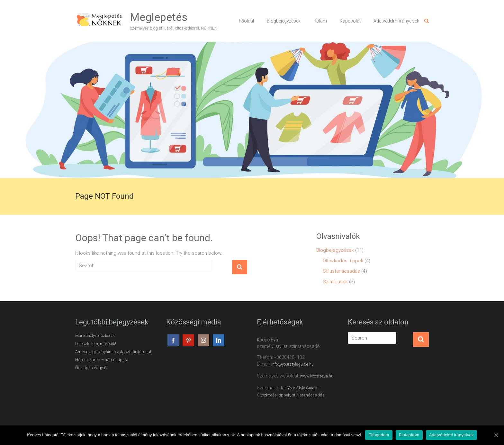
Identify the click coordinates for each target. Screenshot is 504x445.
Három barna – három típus (101, 360)
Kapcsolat (350, 21)
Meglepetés (159, 17)
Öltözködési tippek (343, 261)
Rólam (320, 21)
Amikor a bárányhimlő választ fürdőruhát (113, 352)
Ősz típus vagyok (91, 368)
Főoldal (246, 21)
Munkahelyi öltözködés (95, 336)
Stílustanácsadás (341, 271)
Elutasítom (409, 435)
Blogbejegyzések (284, 21)
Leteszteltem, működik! (96, 344)
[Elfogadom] (496, 435)
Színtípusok (335, 282)
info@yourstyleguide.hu (292, 364)
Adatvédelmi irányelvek (396, 21)
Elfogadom (379, 435)
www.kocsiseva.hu (317, 376)
